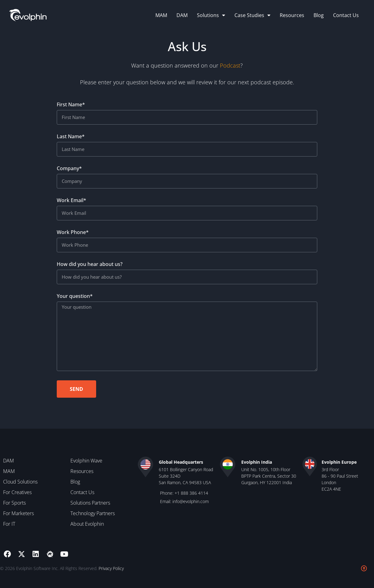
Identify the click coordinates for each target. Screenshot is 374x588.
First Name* (71, 107)
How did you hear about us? (90, 266)
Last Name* (71, 139)
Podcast (230, 66)
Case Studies (252, 15)
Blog (319, 15)
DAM (182, 15)
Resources (292, 15)
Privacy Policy (111, 568)
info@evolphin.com (191, 501)
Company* (69, 171)
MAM (161, 15)
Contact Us (346, 15)
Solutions (211, 15)
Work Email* (71, 203)
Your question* (75, 298)
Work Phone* (73, 234)
